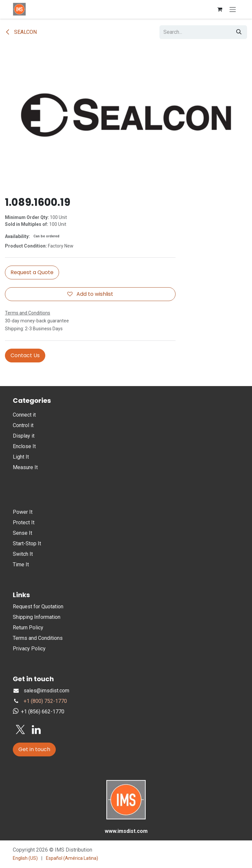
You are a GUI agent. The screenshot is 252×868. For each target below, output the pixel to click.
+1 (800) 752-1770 (45, 701)
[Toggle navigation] (233, 9)
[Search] (239, 32)
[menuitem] (25, 858)
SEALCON (21, 32)
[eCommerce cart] (220, 9)
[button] (32, 272)
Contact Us (25, 355)
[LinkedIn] (36, 730)
